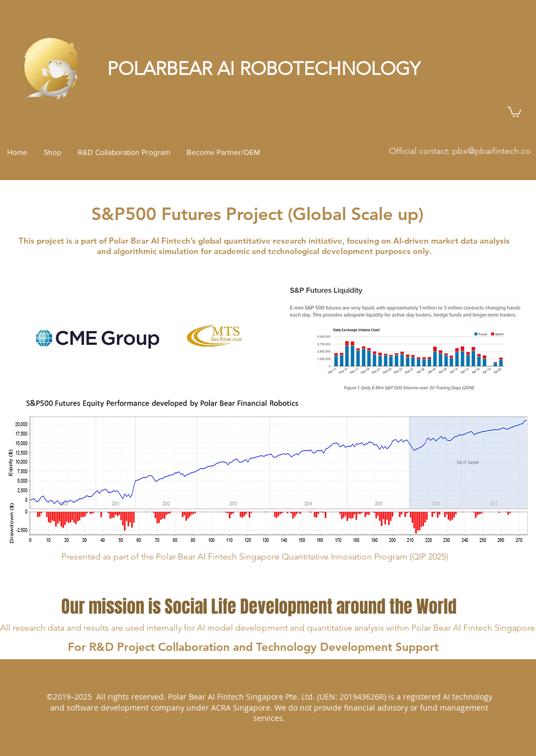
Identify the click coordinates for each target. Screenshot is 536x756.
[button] (514, 111)
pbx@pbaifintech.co (492, 151)
